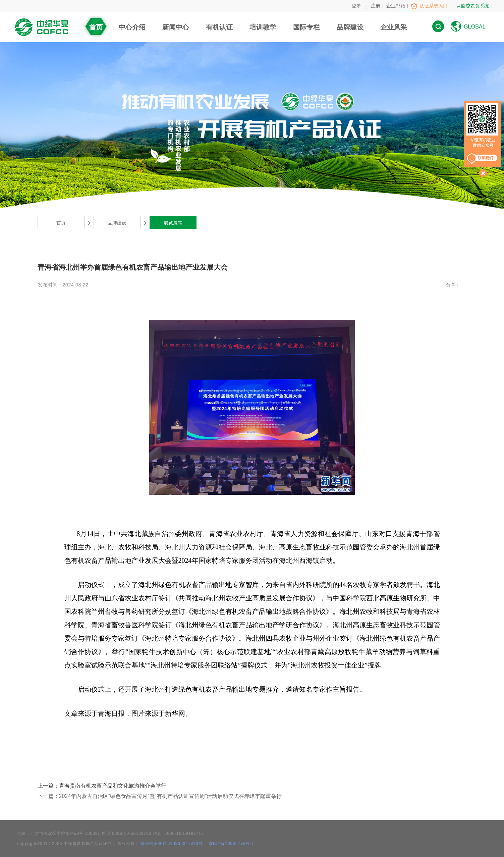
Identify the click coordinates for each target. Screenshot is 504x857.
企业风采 (394, 27)
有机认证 (219, 27)
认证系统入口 (434, 6)
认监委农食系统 (472, 6)
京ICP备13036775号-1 (231, 844)
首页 (96, 27)
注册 (376, 6)
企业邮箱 (396, 6)
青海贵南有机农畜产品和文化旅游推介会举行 (102, 786)
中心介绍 (132, 27)
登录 (356, 6)
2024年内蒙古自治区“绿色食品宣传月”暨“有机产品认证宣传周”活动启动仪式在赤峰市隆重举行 (160, 796)
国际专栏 (306, 27)
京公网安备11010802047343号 (171, 844)
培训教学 (263, 27)
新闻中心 (176, 27)
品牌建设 (350, 27)
